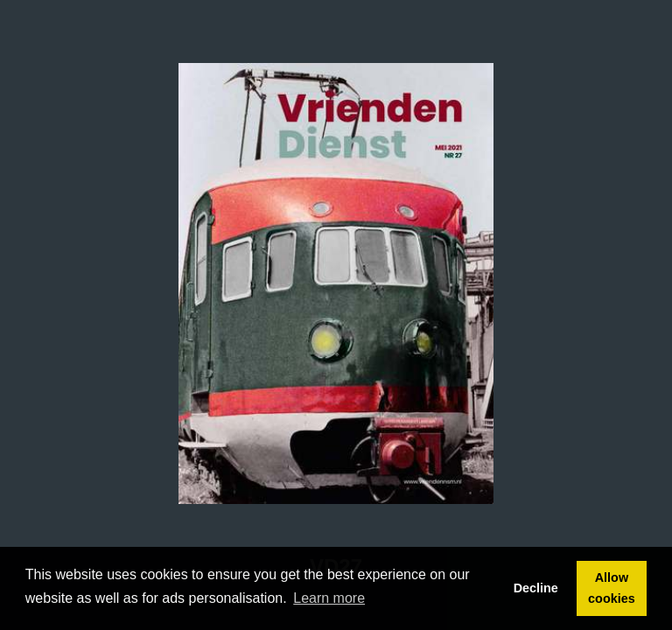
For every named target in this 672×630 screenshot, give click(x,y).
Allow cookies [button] (612, 588)
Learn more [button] (329, 598)
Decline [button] (536, 588)
